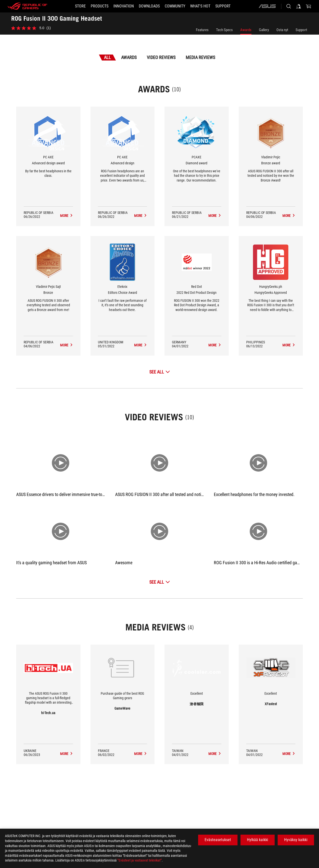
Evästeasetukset (218, 840)
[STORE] (80, 6)
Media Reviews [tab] (200, 57)
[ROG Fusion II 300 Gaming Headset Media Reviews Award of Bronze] (67, 345)
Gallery (264, 30)
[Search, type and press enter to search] (289, 6)
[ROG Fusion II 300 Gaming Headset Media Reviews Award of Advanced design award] (67, 216)
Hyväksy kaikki (296, 840)
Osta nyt (282, 30)
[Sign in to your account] (299, 6)
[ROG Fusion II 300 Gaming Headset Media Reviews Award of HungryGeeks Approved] (289, 345)
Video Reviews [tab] (161, 57)
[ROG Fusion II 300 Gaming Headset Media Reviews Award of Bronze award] (289, 216)
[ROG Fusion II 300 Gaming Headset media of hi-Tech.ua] (67, 754)
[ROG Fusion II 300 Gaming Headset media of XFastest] (289, 754)
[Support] (223, 6)
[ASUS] (267, 6)
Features (202, 30)
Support (301, 30)
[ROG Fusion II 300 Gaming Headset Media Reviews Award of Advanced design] (141, 216)
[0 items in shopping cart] (309, 6)
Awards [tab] (129, 57)
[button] (100, 6)
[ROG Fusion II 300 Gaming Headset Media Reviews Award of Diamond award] (215, 216)
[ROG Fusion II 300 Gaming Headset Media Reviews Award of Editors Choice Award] (141, 345)
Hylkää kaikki (258, 840)
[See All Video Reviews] (160, 582)
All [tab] (107, 57)
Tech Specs (224, 30)
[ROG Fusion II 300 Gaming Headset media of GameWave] (141, 754)
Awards (246, 30)
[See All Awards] (160, 372)
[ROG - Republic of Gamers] (27, 6)
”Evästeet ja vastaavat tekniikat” (140, 860)
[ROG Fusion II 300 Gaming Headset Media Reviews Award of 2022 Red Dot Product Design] (215, 345)
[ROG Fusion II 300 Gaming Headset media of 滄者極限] (215, 754)
